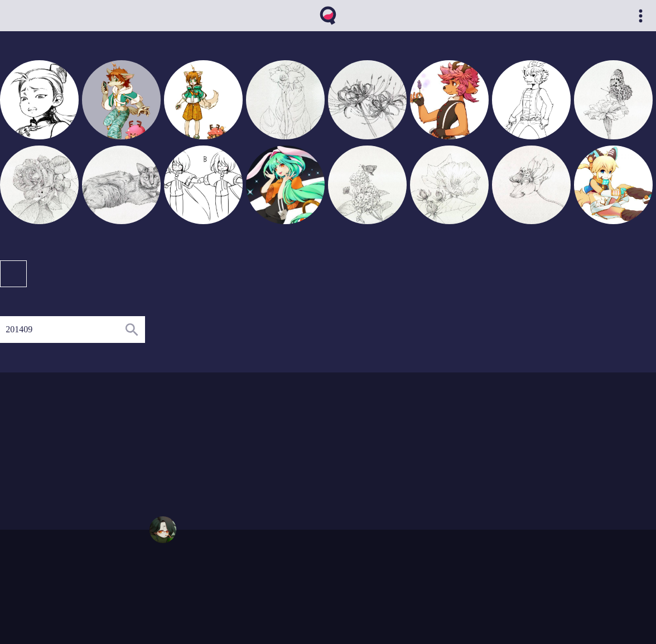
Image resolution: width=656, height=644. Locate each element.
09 (225, 440)
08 (214, 451)
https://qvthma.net (175, 575)
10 (259, 472)
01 (180, 451)
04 (203, 440)
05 (214, 440)
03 (191, 440)
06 (225, 461)
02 (180, 440)
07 (236, 461)
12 (247, 451)
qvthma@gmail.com (178, 586)
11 (236, 451)
